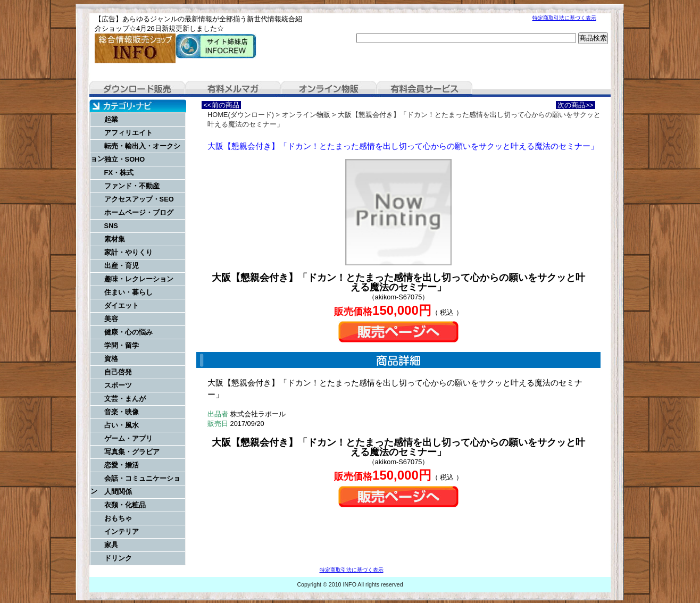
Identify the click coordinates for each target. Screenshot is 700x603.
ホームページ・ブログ (139, 212)
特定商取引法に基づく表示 (564, 18)
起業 (111, 119)
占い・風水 (122, 425)
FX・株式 (119, 173)
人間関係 (118, 492)
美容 (111, 319)
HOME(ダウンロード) (241, 115)
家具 (111, 545)
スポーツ (118, 385)
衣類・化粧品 (125, 505)
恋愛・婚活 (122, 465)
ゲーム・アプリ (128, 438)
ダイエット (122, 305)
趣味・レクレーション (139, 279)
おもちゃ (118, 518)
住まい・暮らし (128, 292)
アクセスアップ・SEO (139, 199)
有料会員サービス (424, 89)
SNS (111, 226)
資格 (111, 359)
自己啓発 (118, 372)
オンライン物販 (329, 89)
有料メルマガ (233, 89)
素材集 (115, 239)
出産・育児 (122, 266)
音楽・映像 (122, 412)
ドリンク (118, 558)
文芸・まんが (125, 399)
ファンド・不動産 (132, 186)
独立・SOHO (125, 159)
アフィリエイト (128, 133)
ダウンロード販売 (137, 89)
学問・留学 (122, 345)
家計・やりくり (128, 252)
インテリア (122, 531)
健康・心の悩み (128, 332)
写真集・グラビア (132, 452)
